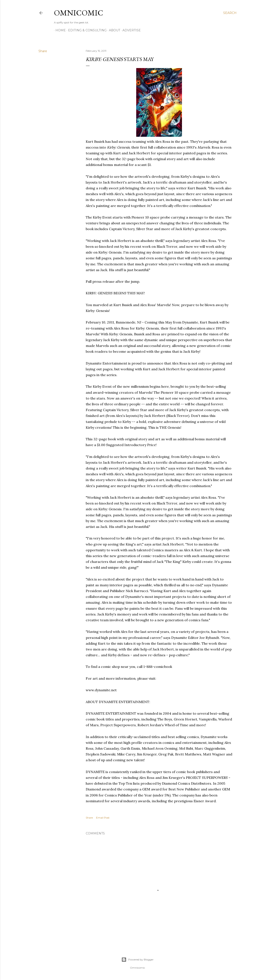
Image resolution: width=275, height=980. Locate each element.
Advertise (130, 30)
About (113, 30)
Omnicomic (79, 13)
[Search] (230, 13)
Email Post (103, 818)
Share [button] (43, 51)
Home (59, 30)
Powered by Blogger (137, 960)
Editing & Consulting (86, 30)
